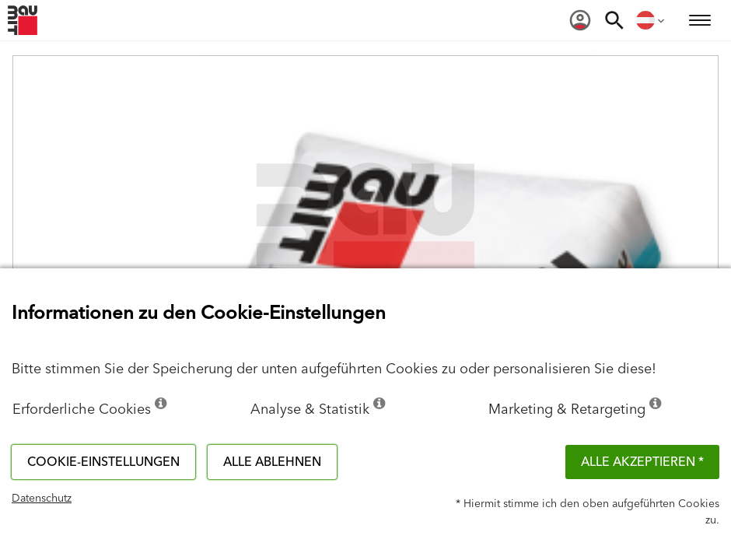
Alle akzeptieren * (642, 462)
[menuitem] (580, 20)
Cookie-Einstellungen (103, 462)
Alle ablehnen (272, 462)
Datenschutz (42, 499)
